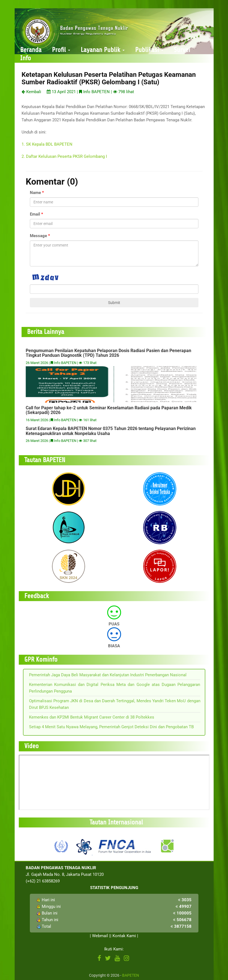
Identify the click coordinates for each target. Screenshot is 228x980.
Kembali (31, 92)
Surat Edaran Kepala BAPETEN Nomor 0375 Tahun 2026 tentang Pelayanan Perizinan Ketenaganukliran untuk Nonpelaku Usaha (111, 431)
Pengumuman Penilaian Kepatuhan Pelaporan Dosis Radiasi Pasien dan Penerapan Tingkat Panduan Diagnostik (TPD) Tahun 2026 (108, 353)
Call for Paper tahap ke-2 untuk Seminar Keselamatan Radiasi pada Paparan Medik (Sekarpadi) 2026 (109, 410)
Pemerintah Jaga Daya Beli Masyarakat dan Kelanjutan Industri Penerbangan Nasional (108, 675)
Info (26, 58)
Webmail (100, 936)
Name (35, 193)
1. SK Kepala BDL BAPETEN (47, 144)
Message (38, 236)
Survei (182, 50)
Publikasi (149, 50)
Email (35, 214)
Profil (61, 50)
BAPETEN (131, 975)
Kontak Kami (124, 936)
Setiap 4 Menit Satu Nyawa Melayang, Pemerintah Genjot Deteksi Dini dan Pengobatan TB (111, 727)
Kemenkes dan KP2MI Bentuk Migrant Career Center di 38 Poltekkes (92, 717)
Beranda (31, 50)
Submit (114, 303)
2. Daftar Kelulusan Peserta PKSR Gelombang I (64, 156)
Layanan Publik (103, 50)
